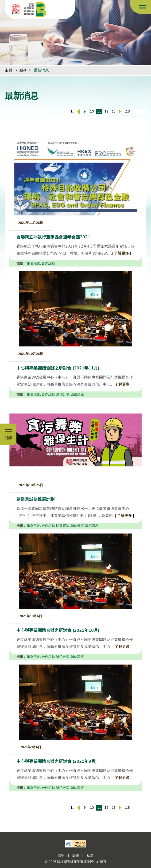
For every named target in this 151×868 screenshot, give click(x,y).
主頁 (8, 70)
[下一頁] (120, 112)
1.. (72, 111)
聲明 (61, 855)
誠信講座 (77, 394)
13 (114, 111)
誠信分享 (63, 394)
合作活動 (48, 263)
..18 (127, 111)
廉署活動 (34, 263)
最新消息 (41, 70)
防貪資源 (63, 526)
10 (92, 111)
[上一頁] (78, 112)
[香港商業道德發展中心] (35, 10)
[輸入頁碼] (140, 112)
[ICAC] (16, 9)
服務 (23, 70)
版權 (76, 855)
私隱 (90, 855)
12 (106, 111)
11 (99, 111)
